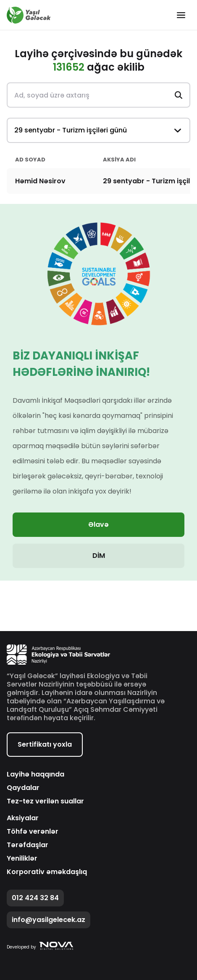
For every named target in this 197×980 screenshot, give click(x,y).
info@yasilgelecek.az (49, 920)
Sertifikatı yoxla (45, 744)
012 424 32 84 (35, 898)
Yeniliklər (22, 858)
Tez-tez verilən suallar (45, 801)
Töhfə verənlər (33, 832)
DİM (99, 556)
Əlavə (98, 524)
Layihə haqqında (35, 774)
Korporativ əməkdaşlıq (47, 872)
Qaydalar (23, 788)
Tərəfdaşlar (28, 845)
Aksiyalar (23, 818)
